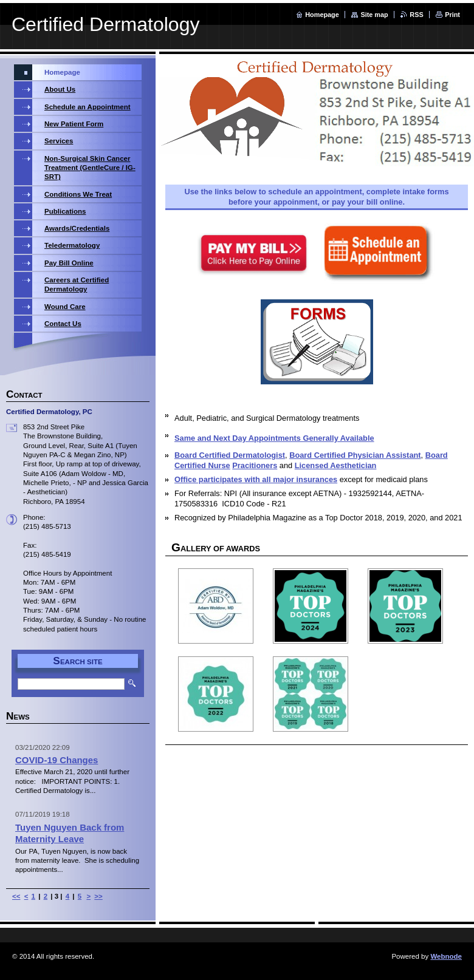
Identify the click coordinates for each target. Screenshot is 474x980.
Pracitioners (255, 465)
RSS (416, 15)
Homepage (322, 15)
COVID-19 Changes (57, 760)
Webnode (446, 956)
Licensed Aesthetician (336, 465)
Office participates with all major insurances (256, 479)
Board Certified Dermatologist (230, 455)
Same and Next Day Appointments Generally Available (274, 438)
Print (452, 15)
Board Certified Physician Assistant (355, 455)
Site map (374, 15)
